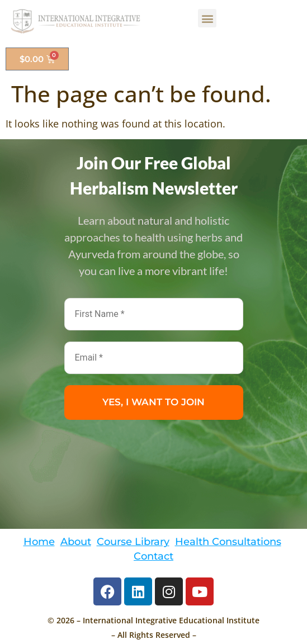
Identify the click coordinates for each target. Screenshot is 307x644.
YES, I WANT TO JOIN (153, 402)
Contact (153, 556)
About (76, 541)
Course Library (133, 541)
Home (39, 541)
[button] (207, 18)
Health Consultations (228, 541)
